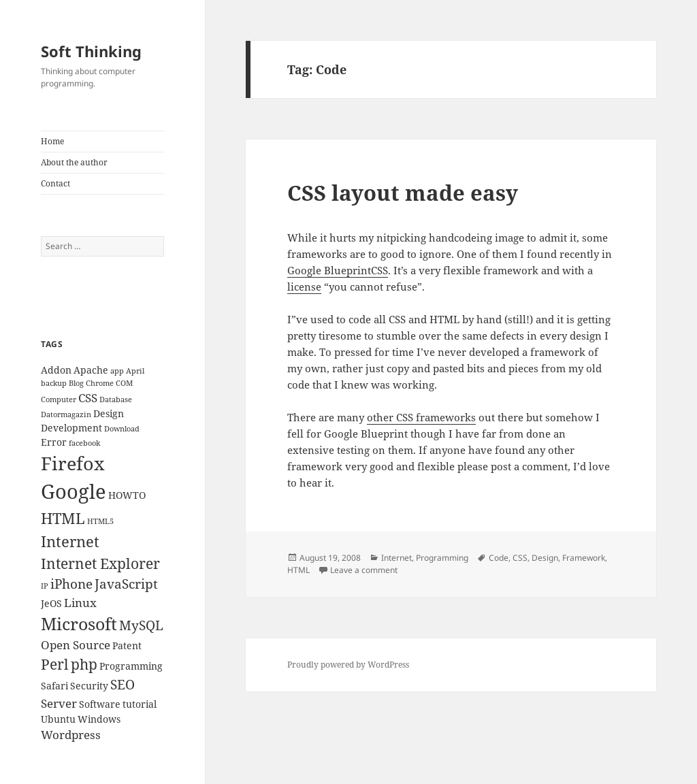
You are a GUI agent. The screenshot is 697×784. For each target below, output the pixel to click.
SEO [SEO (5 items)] (123, 685)
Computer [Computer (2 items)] (59, 399)
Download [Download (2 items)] (122, 429)
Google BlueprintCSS (338, 270)
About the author (74, 162)
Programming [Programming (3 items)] (131, 666)
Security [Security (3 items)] (89, 686)
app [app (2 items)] (117, 371)
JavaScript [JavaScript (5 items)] (126, 584)
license (304, 287)
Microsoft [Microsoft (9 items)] (79, 623)
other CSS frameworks (421, 417)
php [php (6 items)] (84, 664)
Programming (442, 558)
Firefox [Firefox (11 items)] (73, 463)
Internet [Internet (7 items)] (70, 541)
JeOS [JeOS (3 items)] (51, 603)
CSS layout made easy (403, 193)
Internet (396, 558)
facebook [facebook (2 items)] (84, 443)
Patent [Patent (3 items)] (127, 646)
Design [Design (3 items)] (109, 413)
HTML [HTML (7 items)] (63, 518)
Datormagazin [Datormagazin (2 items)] (66, 414)
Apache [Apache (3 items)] (91, 370)
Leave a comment (364, 570)
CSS (520, 558)
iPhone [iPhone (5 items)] (71, 584)
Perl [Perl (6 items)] (55, 664)
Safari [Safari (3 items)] (54, 686)
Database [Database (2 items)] (116, 399)
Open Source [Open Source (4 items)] (76, 645)
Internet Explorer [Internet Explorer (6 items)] (100, 563)
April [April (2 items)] (135, 371)
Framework (584, 558)
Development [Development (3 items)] (71, 428)
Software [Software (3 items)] (100, 704)
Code (499, 558)
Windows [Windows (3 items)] (99, 719)
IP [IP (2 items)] (45, 586)
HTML (298, 570)
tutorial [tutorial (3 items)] (140, 704)
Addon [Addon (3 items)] (56, 370)
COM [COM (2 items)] (124, 383)
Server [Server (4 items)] (59, 703)
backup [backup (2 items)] (54, 383)
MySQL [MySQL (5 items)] (141, 625)
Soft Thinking (91, 51)
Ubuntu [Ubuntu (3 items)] (58, 719)
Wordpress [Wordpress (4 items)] (71, 735)
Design (545, 558)
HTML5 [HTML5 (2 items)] (100, 521)
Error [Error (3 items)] (54, 442)
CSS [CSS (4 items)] (88, 398)
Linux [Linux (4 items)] (80, 603)
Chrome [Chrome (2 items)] (100, 383)
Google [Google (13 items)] (74, 491)
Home (52, 141)
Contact (55, 183)
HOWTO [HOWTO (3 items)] (127, 495)
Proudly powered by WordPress (348, 665)
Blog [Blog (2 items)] (76, 383)
